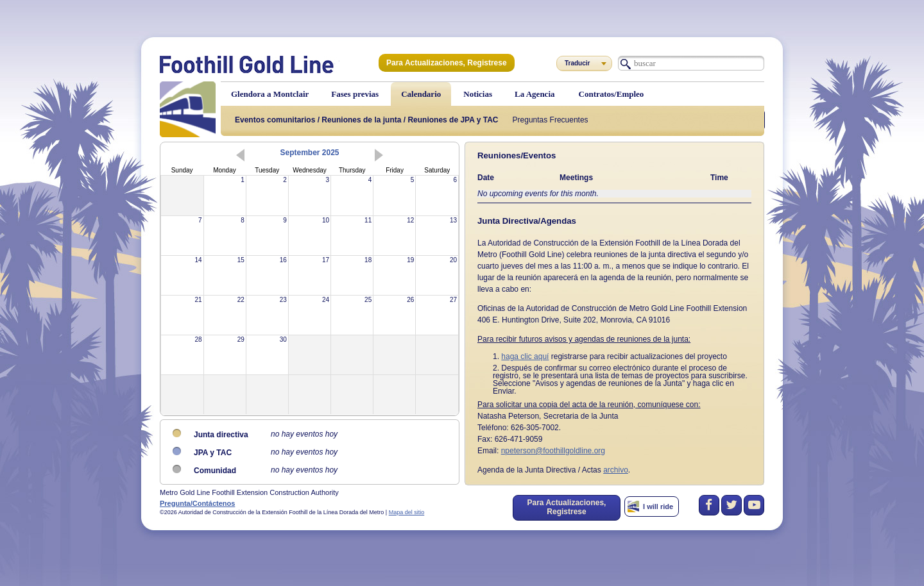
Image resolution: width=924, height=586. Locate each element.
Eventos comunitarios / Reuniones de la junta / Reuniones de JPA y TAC (367, 120)
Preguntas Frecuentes (551, 120)
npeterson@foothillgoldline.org (553, 451)
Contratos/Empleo (612, 94)
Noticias (478, 94)
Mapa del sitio (407, 512)
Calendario (421, 94)
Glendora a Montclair (270, 94)
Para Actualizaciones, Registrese (447, 63)
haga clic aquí (525, 356)
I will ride (658, 506)
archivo (616, 470)
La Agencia (535, 94)
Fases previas (355, 94)
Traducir (577, 63)
